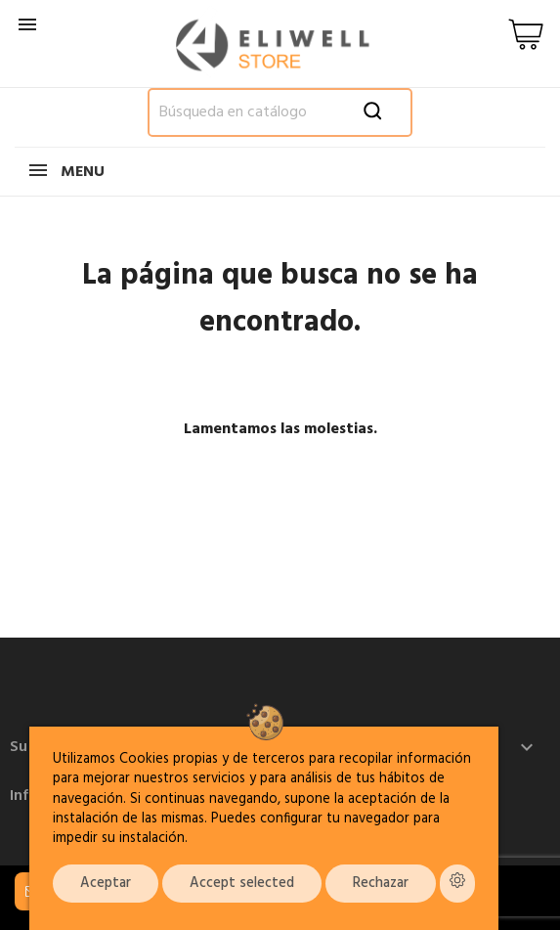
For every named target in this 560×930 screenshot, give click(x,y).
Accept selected (242, 884)
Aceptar (106, 884)
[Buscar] (280, 112)
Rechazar (381, 884)
